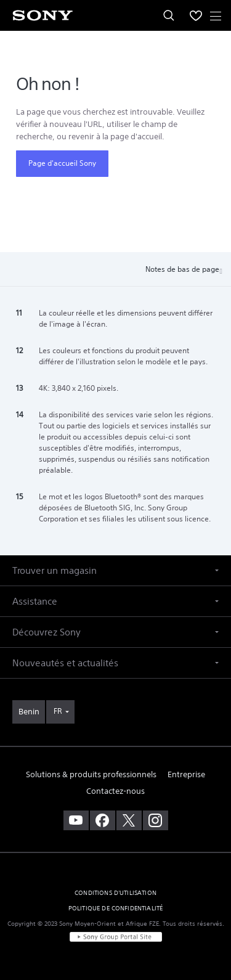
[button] (115, 570)
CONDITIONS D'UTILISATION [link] (115, 893)
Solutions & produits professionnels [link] (91, 774)
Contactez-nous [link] (115, 791)
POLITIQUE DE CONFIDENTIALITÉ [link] (115, 908)
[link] (29, 712)
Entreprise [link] (186, 774)
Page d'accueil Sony (62, 163)
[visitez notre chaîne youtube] (76, 820)
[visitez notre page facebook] (103, 820)
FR (58, 711)
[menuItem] (196, 15)
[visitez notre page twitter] (129, 820)
